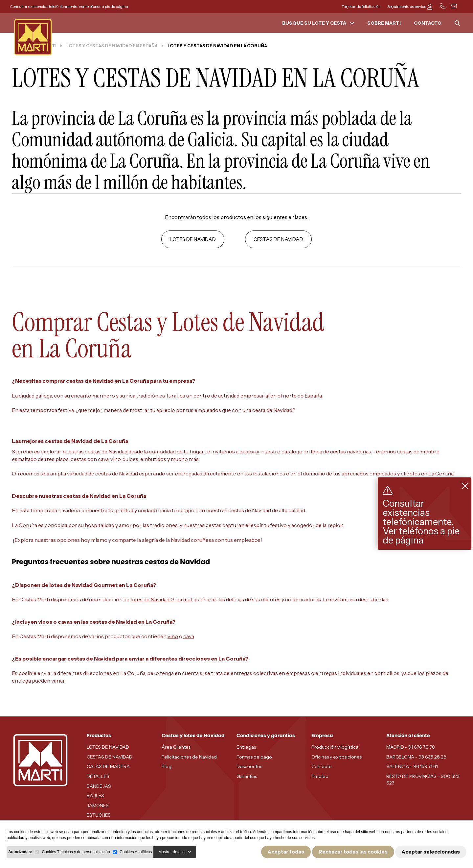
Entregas (246, 747)
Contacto (322, 766)
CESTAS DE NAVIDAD (278, 239)
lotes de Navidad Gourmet (161, 599)
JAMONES (98, 806)
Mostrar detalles (175, 852)
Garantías (247, 776)
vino (173, 636)
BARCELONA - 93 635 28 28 (416, 757)
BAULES (95, 796)
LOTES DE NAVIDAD (193, 239)
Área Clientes (176, 747)
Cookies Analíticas (136, 852)
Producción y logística (335, 747)
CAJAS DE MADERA (108, 766)
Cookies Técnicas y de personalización (76, 852)
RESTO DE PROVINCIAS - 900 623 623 (423, 780)
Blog (167, 766)
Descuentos (249, 766)
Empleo (320, 776)
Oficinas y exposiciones (337, 757)
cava (189, 636)
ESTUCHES (99, 815)
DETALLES (98, 776)
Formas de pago (254, 757)
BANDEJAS (99, 786)
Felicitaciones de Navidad (189, 757)
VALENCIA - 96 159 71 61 (412, 766)
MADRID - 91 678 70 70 (411, 747)
